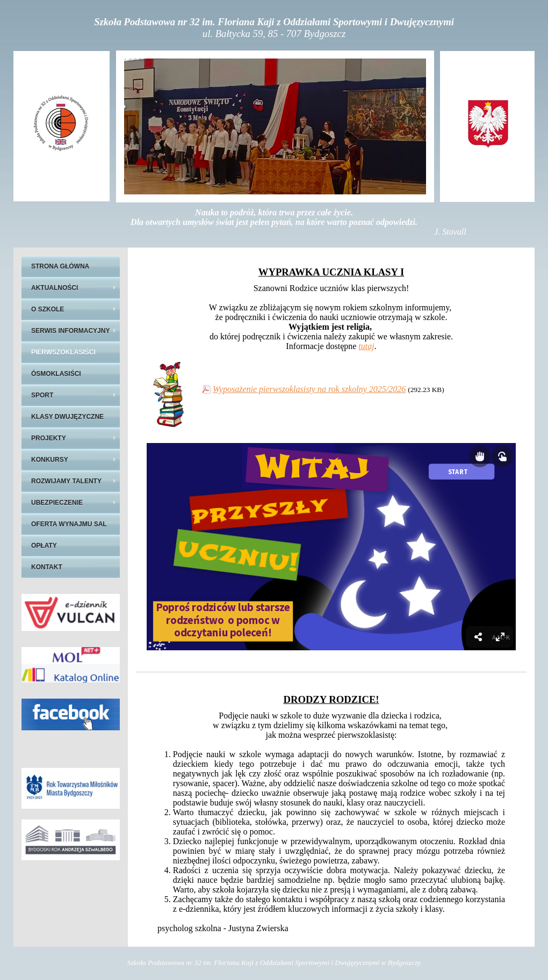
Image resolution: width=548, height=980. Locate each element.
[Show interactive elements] (502, 456)
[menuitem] (500, 637)
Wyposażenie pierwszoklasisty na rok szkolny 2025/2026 (309, 389)
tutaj (366, 346)
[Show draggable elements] (480, 456)
